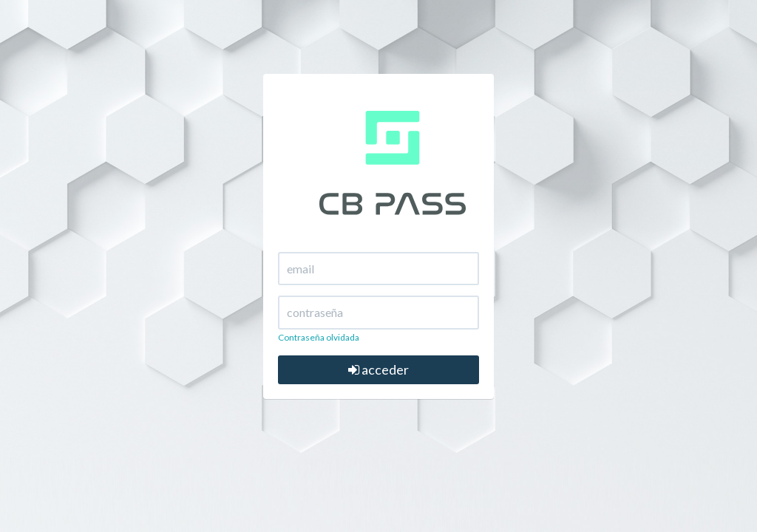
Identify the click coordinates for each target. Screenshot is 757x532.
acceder (378, 369)
